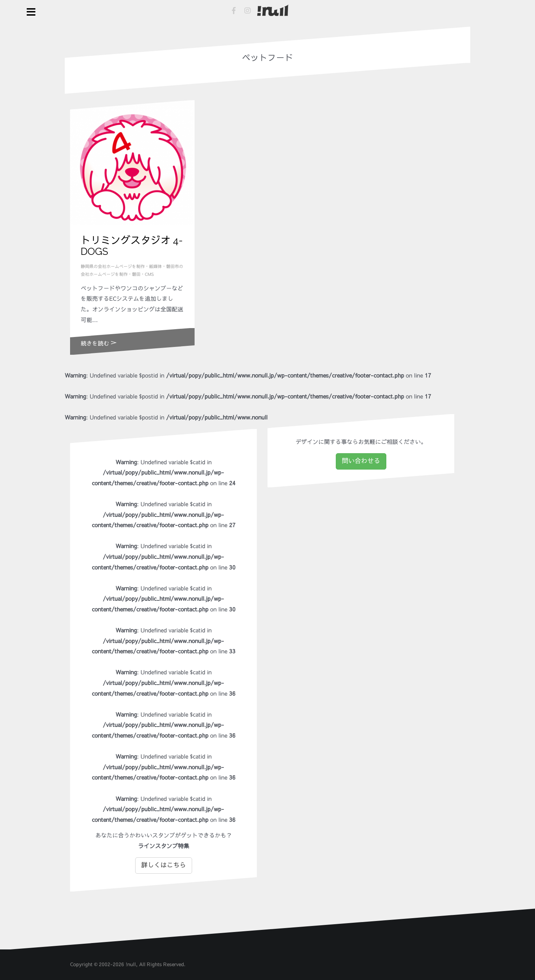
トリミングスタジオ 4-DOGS (132, 246)
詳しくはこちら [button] (164, 865)
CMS (149, 274)
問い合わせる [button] (361, 461)
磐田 (136, 274)
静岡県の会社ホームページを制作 (113, 267)
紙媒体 (155, 267)
